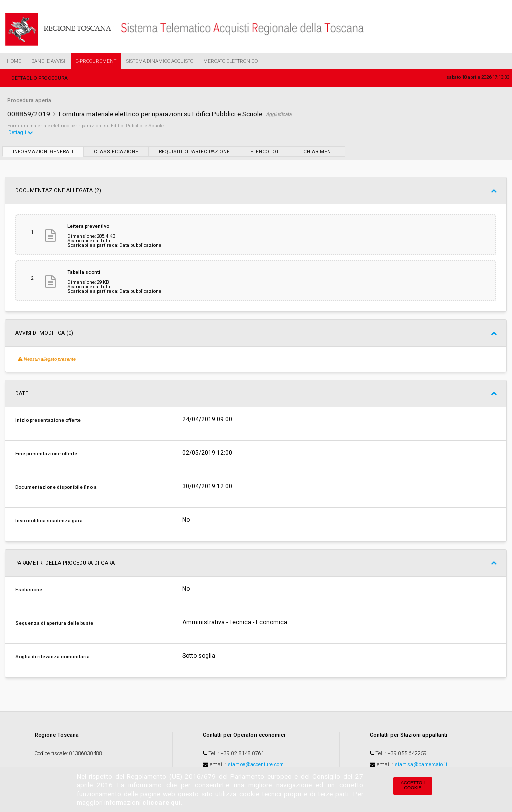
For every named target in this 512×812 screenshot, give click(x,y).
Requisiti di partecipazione (194, 152)
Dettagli (21, 133)
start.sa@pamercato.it (421, 765)
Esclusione (29, 590)
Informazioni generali (43, 152)
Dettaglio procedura (40, 78)
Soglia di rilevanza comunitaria (53, 657)
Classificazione (116, 152)
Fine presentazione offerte (46, 454)
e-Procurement (96, 61)
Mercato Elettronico (231, 61)
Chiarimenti (319, 152)
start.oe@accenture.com (256, 765)
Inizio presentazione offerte (48, 420)
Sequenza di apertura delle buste (54, 623)
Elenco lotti (267, 152)
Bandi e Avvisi (48, 61)
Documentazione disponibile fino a (56, 487)
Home (14, 61)
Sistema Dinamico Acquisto (160, 61)
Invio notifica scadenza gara (49, 521)
